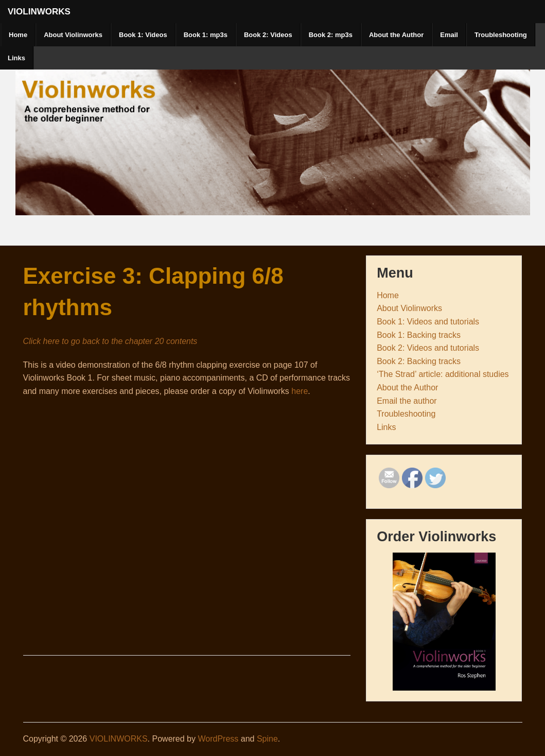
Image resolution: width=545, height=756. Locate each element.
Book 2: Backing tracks (419, 361)
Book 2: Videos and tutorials (428, 348)
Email (449, 35)
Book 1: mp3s (206, 35)
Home (18, 35)
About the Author (396, 35)
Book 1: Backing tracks (419, 335)
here (300, 391)
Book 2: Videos (268, 35)
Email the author (407, 401)
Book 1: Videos (143, 35)
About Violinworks (73, 35)
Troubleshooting (501, 35)
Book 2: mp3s (331, 35)
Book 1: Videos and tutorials (428, 322)
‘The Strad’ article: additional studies (443, 374)
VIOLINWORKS (39, 12)
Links (16, 58)
